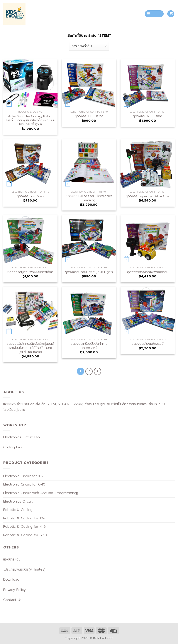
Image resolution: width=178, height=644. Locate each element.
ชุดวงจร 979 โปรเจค (147, 116)
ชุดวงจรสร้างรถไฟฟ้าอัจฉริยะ (147, 272)
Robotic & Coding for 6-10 (25, 535)
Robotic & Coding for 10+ (24, 518)
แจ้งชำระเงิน (12, 559)
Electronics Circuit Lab (22, 437)
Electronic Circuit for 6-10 (24, 484)
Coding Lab (13, 447)
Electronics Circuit (18, 501)
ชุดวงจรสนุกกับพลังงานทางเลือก (30, 272)
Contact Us (12, 600)
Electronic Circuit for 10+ (23, 476)
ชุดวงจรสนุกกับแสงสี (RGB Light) (89, 272)
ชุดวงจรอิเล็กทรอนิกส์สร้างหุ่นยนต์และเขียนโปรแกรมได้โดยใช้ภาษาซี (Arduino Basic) (30, 348)
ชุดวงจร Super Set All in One (147, 196)
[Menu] (154, 14)
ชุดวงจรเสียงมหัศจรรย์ (147, 344)
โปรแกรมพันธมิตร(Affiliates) (24, 569)
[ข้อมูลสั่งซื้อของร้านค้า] (89, 46)
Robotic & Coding (18, 510)
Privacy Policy (14, 590)
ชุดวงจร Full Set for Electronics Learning (89, 198)
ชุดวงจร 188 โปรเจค (89, 116)
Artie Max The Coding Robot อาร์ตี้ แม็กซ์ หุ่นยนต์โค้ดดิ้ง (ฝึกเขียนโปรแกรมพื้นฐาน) (30, 120)
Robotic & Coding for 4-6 (25, 527)
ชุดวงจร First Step (30, 196)
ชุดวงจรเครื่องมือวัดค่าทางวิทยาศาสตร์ (89, 346)
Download (11, 580)
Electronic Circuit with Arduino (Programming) (41, 493)
